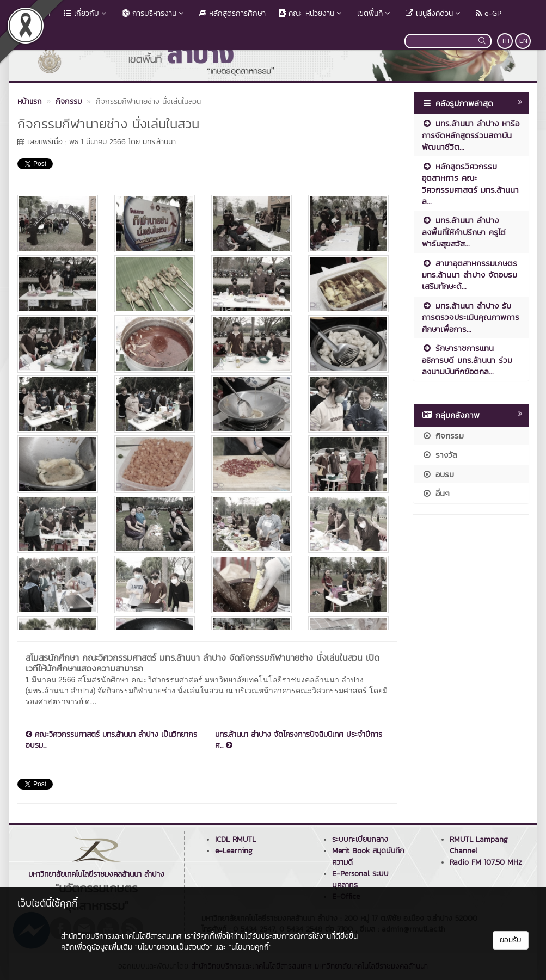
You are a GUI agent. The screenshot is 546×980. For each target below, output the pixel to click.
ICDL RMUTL (235, 839)
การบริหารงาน (154, 13)
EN (523, 41)
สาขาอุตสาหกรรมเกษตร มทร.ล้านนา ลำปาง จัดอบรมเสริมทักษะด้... (470, 275)
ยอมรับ (511, 940)
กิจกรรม (443, 436)
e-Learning (234, 851)
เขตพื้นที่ (375, 13)
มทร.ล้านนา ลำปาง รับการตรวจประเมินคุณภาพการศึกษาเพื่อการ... (471, 317)
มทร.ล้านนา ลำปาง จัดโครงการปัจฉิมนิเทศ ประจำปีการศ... (299, 740)
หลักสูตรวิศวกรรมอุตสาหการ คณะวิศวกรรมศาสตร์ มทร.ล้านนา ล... (470, 184)
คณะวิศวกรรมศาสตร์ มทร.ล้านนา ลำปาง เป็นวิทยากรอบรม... (111, 740)
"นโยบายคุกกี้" (250, 947)
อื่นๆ (436, 493)
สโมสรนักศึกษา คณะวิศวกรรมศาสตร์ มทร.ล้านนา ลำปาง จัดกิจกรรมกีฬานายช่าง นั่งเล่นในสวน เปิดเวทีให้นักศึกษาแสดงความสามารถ (203, 663)
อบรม (438, 474)
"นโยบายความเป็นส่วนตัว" (174, 947)
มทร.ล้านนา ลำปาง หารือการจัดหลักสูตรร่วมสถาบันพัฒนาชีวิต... (471, 135)
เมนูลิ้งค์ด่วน (434, 13)
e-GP (489, 13)
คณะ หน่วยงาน (311, 13)
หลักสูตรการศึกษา (232, 13)
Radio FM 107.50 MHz (486, 862)
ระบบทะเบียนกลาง (360, 839)
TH (505, 41)
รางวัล (440, 455)
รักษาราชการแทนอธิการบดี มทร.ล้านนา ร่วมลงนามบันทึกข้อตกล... (467, 360)
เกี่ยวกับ (86, 13)
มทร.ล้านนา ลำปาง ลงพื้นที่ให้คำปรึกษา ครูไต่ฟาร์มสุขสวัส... (464, 232)
